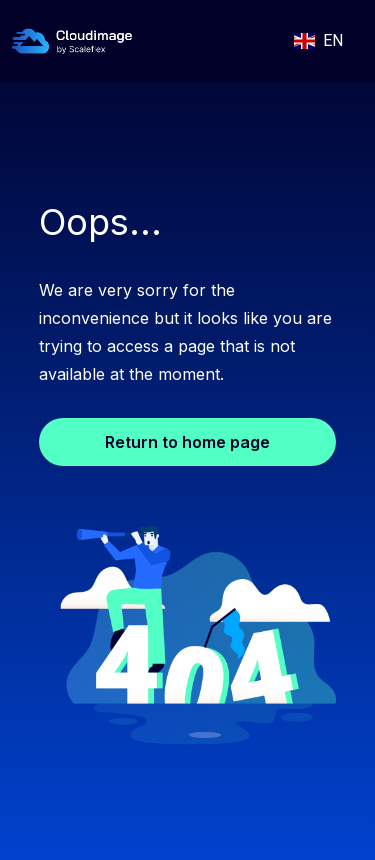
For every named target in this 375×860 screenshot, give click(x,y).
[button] (318, 41)
